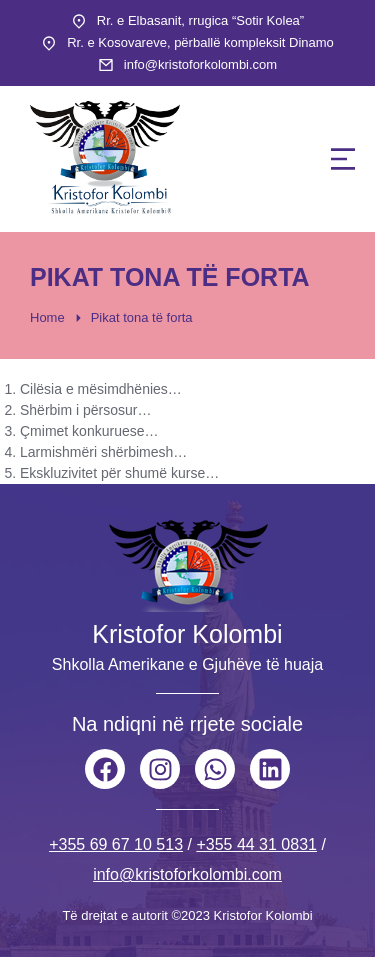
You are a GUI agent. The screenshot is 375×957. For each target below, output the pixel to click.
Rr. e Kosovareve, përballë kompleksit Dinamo (200, 42)
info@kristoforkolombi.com (200, 64)
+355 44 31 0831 (256, 844)
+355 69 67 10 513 (116, 844)
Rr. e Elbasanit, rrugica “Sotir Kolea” (200, 20)
